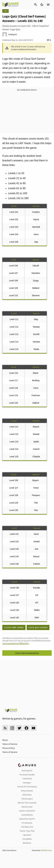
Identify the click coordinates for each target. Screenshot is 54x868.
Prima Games (27, 791)
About (5, 740)
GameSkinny (27, 815)
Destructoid (27, 807)
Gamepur (27, 783)
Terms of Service (10, 744)
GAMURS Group (46, 850)
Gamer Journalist (27, 811)
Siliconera (27, 795)
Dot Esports (27, 771)
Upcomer (27, 835)
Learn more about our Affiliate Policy (16, 643)
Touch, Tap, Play (27, 831)
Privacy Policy (9, 748)
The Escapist (27, 799)
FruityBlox (27, 839)
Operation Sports (27, 819)
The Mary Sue (27, 827)
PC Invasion (27, 823)
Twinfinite (27, 779)
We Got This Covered (27, 803)
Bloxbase (27, 843)
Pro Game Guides (27, 775)
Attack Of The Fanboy (27, 787)
